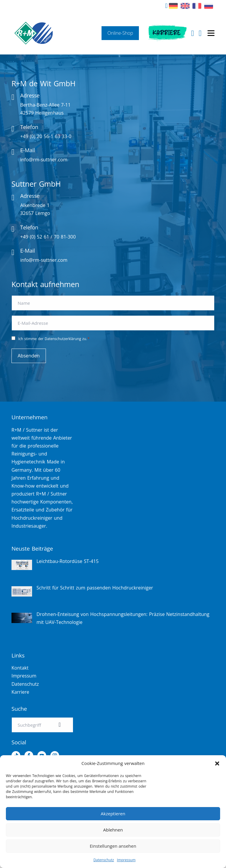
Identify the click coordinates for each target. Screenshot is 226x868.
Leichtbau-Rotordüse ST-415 (68, 561)
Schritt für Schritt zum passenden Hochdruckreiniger (95, 588)
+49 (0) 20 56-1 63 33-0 (46, 136)
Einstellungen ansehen (113, 846)
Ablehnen (113, 830)
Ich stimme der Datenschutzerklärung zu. (54, 339)
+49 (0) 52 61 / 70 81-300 (48, 237)
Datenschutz (104, 860)
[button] (217, 763)
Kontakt (20, 668)
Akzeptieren (113, 814)
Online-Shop (120, 33)
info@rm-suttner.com (44, 160)
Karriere (166, 33)
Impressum (126, 860)
